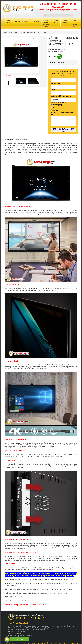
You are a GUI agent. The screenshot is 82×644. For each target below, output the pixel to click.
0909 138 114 (54, 4)
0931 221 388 (58, 7)
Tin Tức (18, 22)
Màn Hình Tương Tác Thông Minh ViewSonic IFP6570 (29, 32)
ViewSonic (61, 50)
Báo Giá (37, 22)
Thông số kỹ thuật (21, 140)
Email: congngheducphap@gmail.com (58, 10)
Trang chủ (7, 32)
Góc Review (65, 22)
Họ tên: (53, 77)
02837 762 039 (69, 4)
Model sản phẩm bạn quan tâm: (62, 96)
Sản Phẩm (8, 22)
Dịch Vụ (27, 22)
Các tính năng (8, 140)
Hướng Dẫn (56, 22)
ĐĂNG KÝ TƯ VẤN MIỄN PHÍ (63, 130)
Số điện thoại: (56, 83)
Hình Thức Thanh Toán (75, 23)
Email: (53, 90)
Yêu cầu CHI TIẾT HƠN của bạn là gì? (63, 114)
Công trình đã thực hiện (46, 23)
